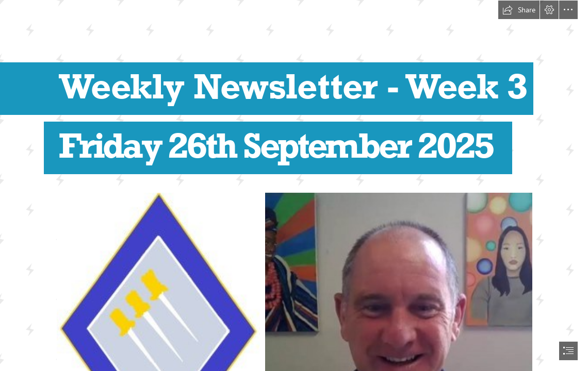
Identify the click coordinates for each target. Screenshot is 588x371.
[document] (294, 185)
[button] (519, 10)
